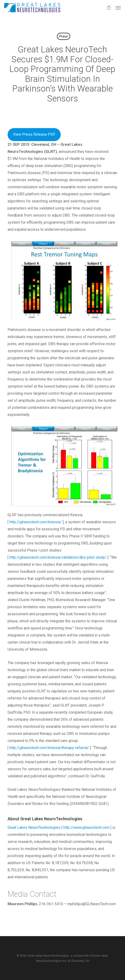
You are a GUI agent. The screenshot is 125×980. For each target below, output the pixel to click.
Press (64, 36)
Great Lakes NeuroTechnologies (34, 827)
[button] (118, 8)
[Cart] (109, 8)
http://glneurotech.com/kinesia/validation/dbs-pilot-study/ (58, 557)
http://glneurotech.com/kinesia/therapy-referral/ (49, 748)
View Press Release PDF (34, 134)
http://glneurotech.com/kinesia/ (36, 522)
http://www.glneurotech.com (86, 827)
